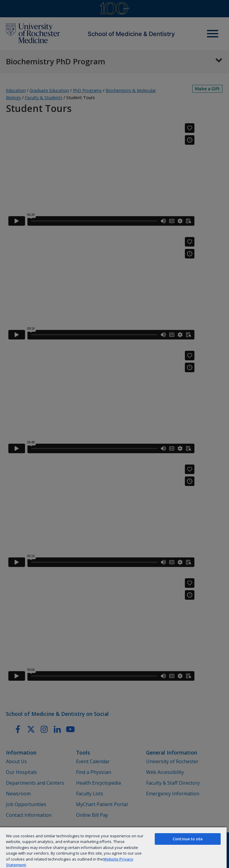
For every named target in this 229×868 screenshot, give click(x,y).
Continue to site (188, 839)
